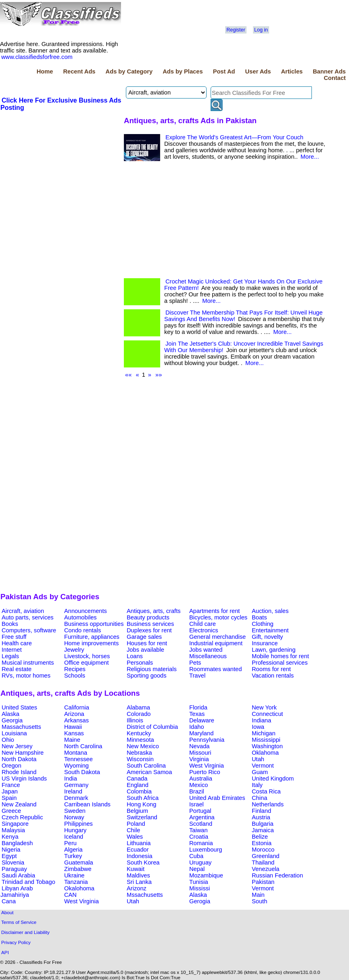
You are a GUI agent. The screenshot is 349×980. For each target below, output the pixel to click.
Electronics (204, 630)
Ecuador (138, 850)
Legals (10, 656)
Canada (137, 779)
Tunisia (199, 882)
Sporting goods (147, 676)
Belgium (137, 811)
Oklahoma (265, 753)
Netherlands (268, 804)
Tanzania (76, 882)
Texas (197, 714)
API (5, 952)
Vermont (263, 766)
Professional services (280, 663)
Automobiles (80, 617)
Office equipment (87, 663)
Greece (11, 811)
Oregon (11, 766)
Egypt (9, 856)
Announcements (86, 611)
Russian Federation (277, 875)
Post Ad (224, 71)
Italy (257, 785)
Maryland (201, 733)
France (11, 785)
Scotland (201, 824)
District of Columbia (152, 727)
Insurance (265, 643)
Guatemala (79, 862)
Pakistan (263, 882)
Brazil (197, 791)
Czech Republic (22, 817)
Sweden (75, 811)
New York (264, 707)
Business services (150, 624)
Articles (292, 71)
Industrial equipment (216, 643)
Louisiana (14, 733)
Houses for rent (147, 643)
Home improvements (91, 643)
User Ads (258, 71)
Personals (140, 663)
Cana (9, 901)
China (259, 798)
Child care (203, 624)
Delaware (202, 720)
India (71, 779)
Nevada (200, 746)
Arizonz (137, 888)
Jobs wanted (206, 650)
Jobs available (145, 650)
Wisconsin (140, 759)
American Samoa (149, 772)
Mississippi (266, 740)
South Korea (143, 862)
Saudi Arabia (18, 875)
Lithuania (139, 843)
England (138, 785)
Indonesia (140, 856)
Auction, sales (270, 611)
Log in (261, 30)
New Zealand (19, 804)
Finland (261, 811)
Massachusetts (21, 727)
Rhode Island (19, 772)
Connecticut (267, 714)
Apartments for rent (214, 611)
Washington (267, 746)
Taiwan (199, 830)
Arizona (74, 714)
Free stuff (14, 637)
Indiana (261, 720)
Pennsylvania (207, 740)
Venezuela (265, 869)
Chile (133, 830)
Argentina (202, 817)
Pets (195, 663)
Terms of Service (19, 922)
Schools (75, 676)
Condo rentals (83, 630)
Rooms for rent (271, 669)
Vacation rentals (273, 676)
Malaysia (13, 830)
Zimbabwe (78, 869)
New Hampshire (23, 753)
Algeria (73, 850)
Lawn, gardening (274, 650)
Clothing (263, 624)
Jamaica (263, 830)
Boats (259, 617)
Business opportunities (94, 624)
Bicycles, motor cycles (218, 617)
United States (19, 707)
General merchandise (217, 637)
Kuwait (136, 869)
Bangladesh (17, 843)
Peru (70, 843)
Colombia (139, 791)
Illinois (135, 720)
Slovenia (13, 862)
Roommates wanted (215, 669)
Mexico (199, 785)
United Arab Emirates (217, 798)
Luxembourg (206, 850)
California (77, 707)
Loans (135, 656)
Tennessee (78, 759)
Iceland (74, 837)
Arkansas (76, 720)
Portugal (200, 811)
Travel (197, 676)
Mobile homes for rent (280, 656)
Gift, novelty (267, 637)
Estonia (262, 843)
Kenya (10, 837)
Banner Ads (329, 71)
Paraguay (14, 869)
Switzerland (142, 817)
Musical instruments (28, 663)
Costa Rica (266, 791)
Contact (335, 78)
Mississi (200, 888)
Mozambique (206, 875)
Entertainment (270, 630)
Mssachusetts (145, 895)
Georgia (12, 720)
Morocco (263, 850)
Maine (72, 740)
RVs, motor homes (26, 676)
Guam (260, 772)
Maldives (138, 875)
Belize (260, 837)
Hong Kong (141, 804)
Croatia (199, 837)
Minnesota (140, 740)
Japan (10, 791)
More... (310, 157)
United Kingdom (273, 779)
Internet (12, 650)
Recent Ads (79, 71)
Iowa (258, 727)
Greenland (265, 856)
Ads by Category (129, 71)
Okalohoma (79, 888)
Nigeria (11, 850)
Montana (76, 753)
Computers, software (29, 630)
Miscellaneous (208, 656)
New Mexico (143, 746)
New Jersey (17, 746)
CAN (70, 895)
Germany (76, 785)
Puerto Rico (205, 772)
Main (258, 895)
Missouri (200, 753)
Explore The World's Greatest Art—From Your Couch (234, 137)
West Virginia (207, 766)
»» (159, 375)
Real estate (17, 669)
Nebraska (139, 753)
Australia (201, 779)
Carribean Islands (87, 804)
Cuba (196, 856)
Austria (261, 817)
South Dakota (82, 772)
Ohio (8, 740)
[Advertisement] (61, 172)
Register (236, 30)
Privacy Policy (16, 942)
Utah (258, 759)
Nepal (197, 869)
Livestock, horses (87, 656)
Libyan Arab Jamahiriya (17, 892)
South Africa (143, 798)
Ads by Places (183, 71)
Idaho (197, 727)
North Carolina (83, 746)
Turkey (73, 856)
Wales (135, 837)
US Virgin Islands (24, 779)
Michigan (264, 733)
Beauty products (148, 617)
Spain (9, 798)
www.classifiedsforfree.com (37, 57)
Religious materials (152, 669)
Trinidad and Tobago (28, 882)
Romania (201, 843)
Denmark (76, 798)
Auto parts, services (28, 617)
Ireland (73, 791)
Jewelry (74, 650)
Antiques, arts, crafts (154, 611)
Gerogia (200, 901)
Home (45, 71)
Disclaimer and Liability (25, 932)
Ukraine (74, 875)
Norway (74, 817)
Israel (196, 804)
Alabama (138, 707)
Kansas (74, 733)
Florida (198, 707)
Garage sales (144, 637)
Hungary (75, 830)
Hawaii (73, 727)
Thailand (263, 862)
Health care (17, 643)
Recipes (75, 669)
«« (128, 375)
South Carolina (146, 766)
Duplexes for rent (149, 630)
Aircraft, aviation (23, 611)
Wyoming (76, 766)
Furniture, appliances (92, 637)
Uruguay (200, 862)
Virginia (199, 759)
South (259, 901)
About (7, 912)
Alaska (10, 714)
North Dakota (19, 759)
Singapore (15, 824)
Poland (136, 824)
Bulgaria (263, 824)
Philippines (78, 824)
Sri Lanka (139, 882)
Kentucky (139, 733)
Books (10, 624)
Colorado (139, 714)
